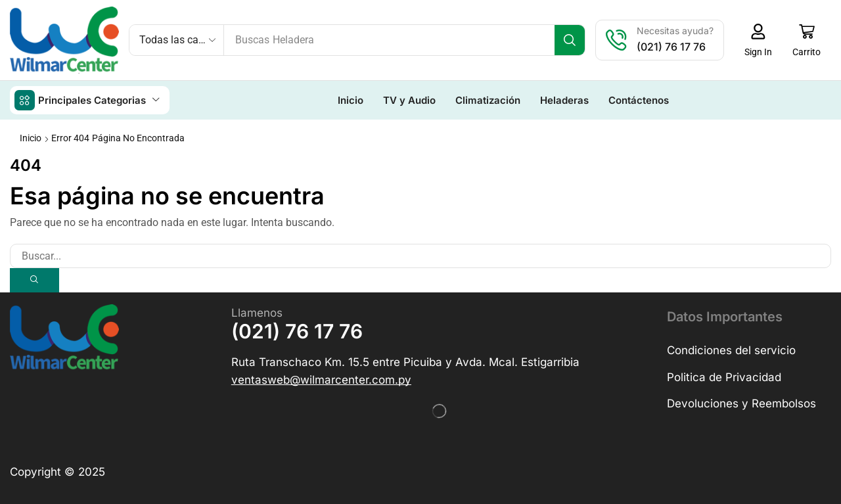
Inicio (31, 137)
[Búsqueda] (573, 40)
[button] (761, 40)
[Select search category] (177, 40)
